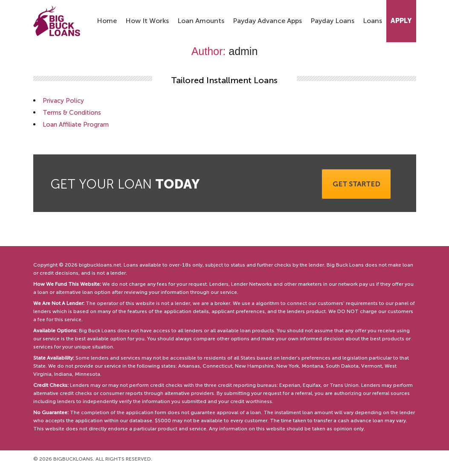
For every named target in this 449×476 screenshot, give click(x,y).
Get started (356, 184)
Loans (372, 21)
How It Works (147, 21)
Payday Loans (332, 21)
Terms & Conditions (72, 113)
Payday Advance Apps (267, 21)
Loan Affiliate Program (76, 125)
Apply (401, 21)
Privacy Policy (63, 101)
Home (107, 21)
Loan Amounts (201, 21)
